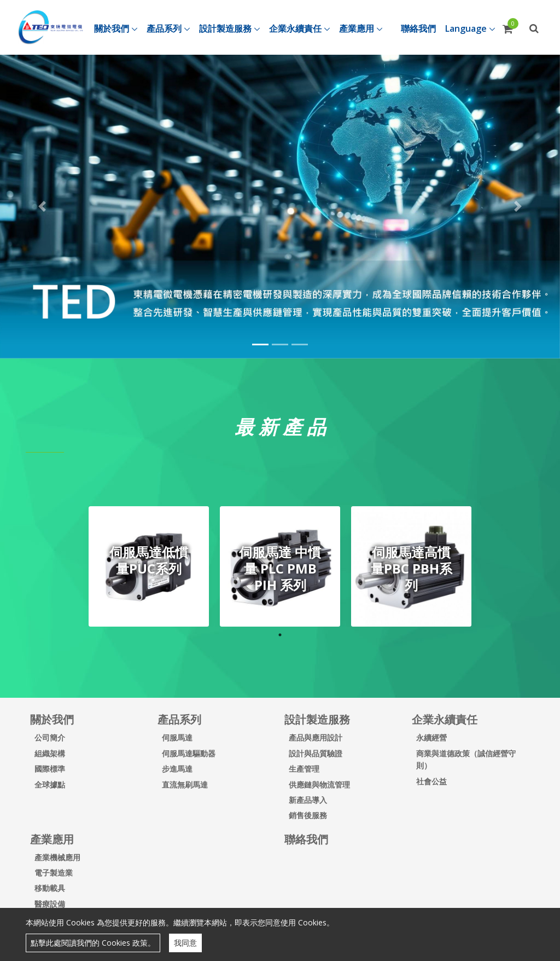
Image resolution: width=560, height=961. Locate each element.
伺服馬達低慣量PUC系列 (149, 560)
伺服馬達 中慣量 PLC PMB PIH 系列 (280, 568)
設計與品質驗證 (316, 753)
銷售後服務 (308, 815)
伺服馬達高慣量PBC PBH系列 (412, 568)
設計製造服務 (317, 719)
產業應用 (52, 839)
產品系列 (179, 719)
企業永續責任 (445, 719)
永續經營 (431, 737)
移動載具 (50, 888)
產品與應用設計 (316, 737)
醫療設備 (50, 904)
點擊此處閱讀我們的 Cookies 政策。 (93, 943)
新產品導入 (308, 800)
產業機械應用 (57, 857)
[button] (42, 206)
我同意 (185, 943)
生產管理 (304, 769)
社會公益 (431, 781)
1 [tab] (280, 635)
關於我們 (52, 719)
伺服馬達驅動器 (189, 753)
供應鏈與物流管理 (319, 785)
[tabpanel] (149, 566)
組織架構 (50, 753)
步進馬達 (177, 769)
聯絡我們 (306, 839)
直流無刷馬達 (185, 785)
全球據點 (50, 785)
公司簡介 (50, 737)
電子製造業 (54, 873)
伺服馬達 (177, 737)
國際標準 (50, 769)
